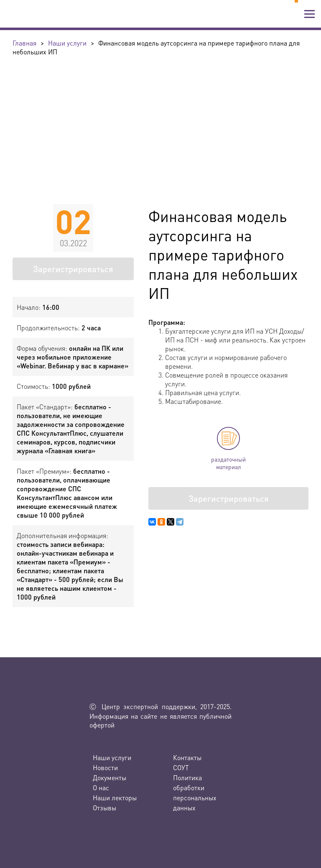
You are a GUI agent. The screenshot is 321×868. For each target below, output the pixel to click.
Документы (110, 777)
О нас (101, 788)
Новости (105, 767)
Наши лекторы (115, 798)
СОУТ (181, 767)
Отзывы (104, 808)
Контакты (187, 757)
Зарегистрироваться (73, 269)
